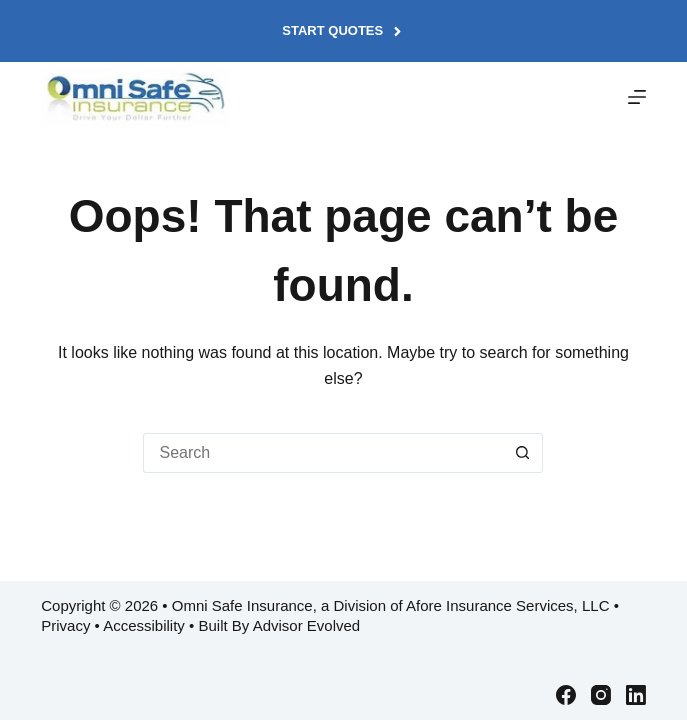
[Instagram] (601, 695)
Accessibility (144, 625)
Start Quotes (343, 31)
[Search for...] (323, 453)
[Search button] (523, 453)
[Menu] (637, 97)
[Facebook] (566, 695)
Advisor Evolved (307, 625)
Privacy (65, 625)
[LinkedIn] (636, 695)
